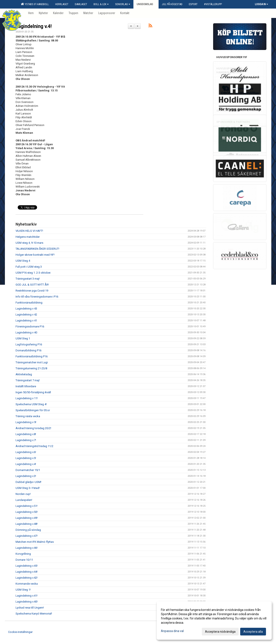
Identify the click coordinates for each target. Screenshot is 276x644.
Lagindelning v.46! (27, 548)
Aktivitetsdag (24, 374)
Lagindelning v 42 (26, 315)
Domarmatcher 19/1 (28, 470)
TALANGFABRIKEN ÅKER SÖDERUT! (37, 249)
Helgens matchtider (28, 237)
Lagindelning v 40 (26, 332)
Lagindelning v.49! (27, 518)
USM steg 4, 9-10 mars (29, 243)
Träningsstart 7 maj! (28, 380)
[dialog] (214, 621)
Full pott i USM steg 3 (29, 267)
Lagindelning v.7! (26, 440)
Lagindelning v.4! (34, 26)
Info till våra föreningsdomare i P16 (37, 297)
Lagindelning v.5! (26, 458)
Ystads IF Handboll (35, 4)
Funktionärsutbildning (29, 303)
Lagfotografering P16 (29, 344)
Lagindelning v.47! (27, 536)
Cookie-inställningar (20, 632)
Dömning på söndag (28, 530)
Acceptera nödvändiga (220, 632)
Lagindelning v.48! (27, 524)
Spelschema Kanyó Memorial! (34, 614)
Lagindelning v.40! (27, 602)
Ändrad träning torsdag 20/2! (33, 428)
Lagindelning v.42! (27, 578)
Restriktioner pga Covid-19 (32, 291)
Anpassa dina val (172, 631)
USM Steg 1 (23, 338)
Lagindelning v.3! (26, 476)
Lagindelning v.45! (27, 566)
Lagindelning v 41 (26, 321)
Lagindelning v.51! (27, 506)
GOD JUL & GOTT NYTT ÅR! (32, 285)
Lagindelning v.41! (27, 596)
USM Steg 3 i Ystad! (28, 488)
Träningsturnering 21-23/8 (31, 368)
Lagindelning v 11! (27, 398)
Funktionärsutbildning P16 (32, 356)
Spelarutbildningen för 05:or (33, 410)
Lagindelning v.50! (27, 512)
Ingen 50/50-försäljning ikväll (33, 392)
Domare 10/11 (24, 560)
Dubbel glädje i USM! (28, 482)
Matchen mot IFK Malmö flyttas (35, 542)
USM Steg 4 (23, 261)
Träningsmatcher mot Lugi (32, 362)
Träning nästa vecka (28, 416)
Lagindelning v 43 (26, 309)
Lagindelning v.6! (26, 452)
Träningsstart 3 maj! (28, 279)
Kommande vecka (27, 584)
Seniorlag (123, 4)
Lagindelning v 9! (26, 422)
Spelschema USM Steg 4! (31, 404)
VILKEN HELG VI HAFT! (29, 231)
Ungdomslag (146, 4)
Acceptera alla (253, 632)
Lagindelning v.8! (26, 434)
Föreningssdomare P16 (30, 326)
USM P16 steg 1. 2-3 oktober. (33, 273)
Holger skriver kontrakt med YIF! (35, 255)
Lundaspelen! (24, 500)
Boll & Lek (101, 4)
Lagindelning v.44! (27, 572)
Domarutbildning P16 (28, 350)
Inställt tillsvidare (26, 386)
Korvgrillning (23, 554)
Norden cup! (23, 494)
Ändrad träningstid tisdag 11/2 (34, 446)
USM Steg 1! (23, 590)
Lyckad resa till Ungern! (30, 608)
